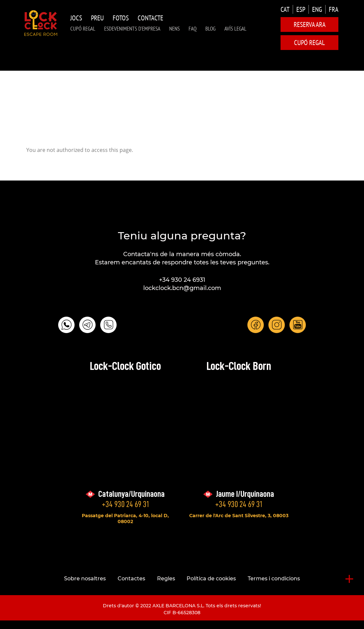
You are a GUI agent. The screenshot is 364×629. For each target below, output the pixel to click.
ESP (301, 9)
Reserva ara (310, 24)
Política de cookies (211, 579)
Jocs (76, 18)
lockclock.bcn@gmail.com (182, 288)
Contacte (150, 18)
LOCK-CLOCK (41, 23)
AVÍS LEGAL (235, 29)
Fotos (121, 18)
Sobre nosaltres (85, 579)
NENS (174, 29)
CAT (285, 9)
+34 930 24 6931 (182, 280)
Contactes (131, 579)
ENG (317, 9)
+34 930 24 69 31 (125, 504)
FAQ (193, 29)
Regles (166, 579)
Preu (97, 18)
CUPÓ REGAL (83, 29)
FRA (334, 9)
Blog (210, 29)
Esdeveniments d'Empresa (132, 29)
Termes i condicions (274, 579)
